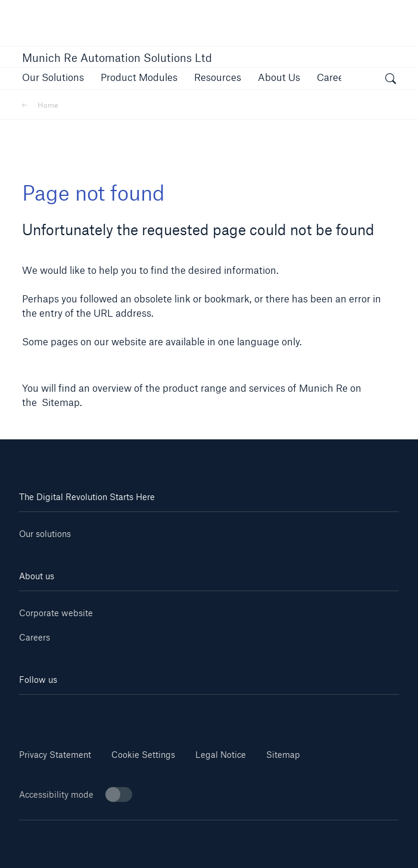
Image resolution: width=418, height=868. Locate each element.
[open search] (391, 80)
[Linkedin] (51, 712)
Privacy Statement (55, 755)
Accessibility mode (76, 794)
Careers (35, 637)
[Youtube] (114, 712)
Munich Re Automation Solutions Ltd (117, 58)
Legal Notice (221, 755)
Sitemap (283, 755)
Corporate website (56, 613)
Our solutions (45, 534)
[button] (53, 77)
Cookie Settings (143, 755)
